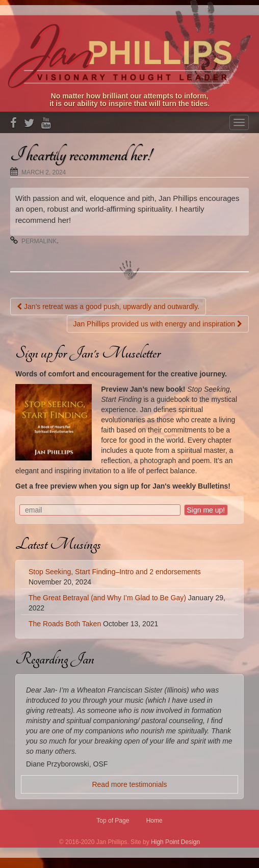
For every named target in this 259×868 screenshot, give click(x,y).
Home (154, 821)
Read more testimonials (129, 784)
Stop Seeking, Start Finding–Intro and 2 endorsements (115, 572)
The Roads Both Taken (65, 624)
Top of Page (113, 821)
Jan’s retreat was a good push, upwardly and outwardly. (108, 307)
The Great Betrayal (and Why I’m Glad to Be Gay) (107, 598)
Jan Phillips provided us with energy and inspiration (158, 324)
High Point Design (175, 842)
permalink (39, 241)
